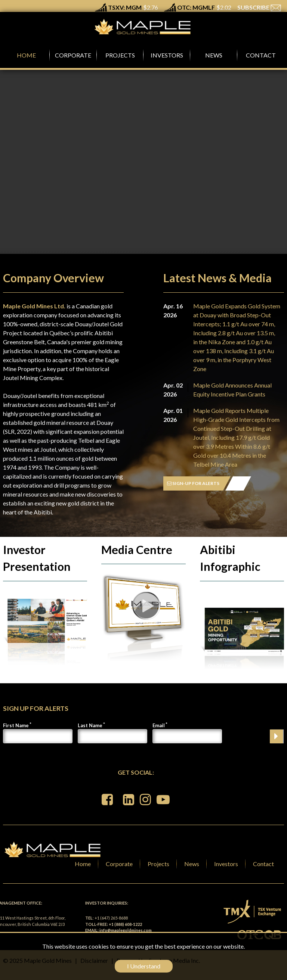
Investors (226, 864)
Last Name (90, 725)
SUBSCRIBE (259, 7)
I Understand (144, 966)
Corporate (119, 864)
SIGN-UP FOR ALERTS (193, 483)
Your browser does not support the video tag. (143, 175)
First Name (16, 725)
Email (159, 725)
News (192, 864)
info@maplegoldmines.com (126, 930)
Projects (158, 864)
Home (83, 864)
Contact (263, 864)
